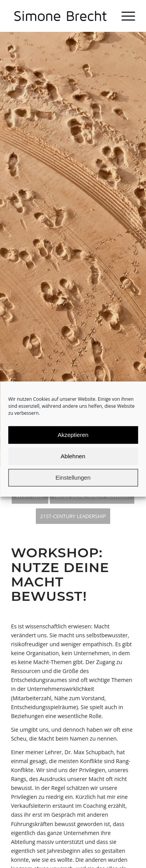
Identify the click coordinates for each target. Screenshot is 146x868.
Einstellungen (73, 487)
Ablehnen (73, 465)
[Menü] (124, 16)
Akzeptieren (73, 444)
